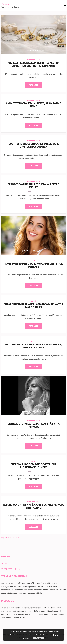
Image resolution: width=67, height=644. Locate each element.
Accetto (38, 638)
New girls (5, 4)
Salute (34, 261)
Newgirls (41, 50)
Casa (33, 342)
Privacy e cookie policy (11, 569)
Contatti (5, 563)
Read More (34, 85)
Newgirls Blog (33, 60)
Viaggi (34, 301)
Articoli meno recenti (10, 538)
